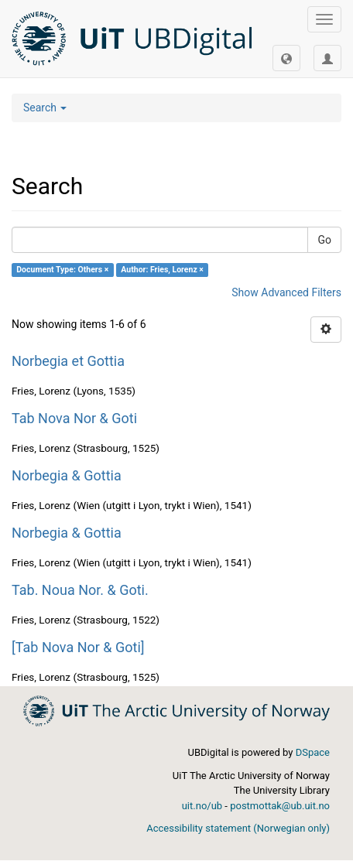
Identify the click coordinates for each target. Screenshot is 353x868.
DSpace (313, 752)
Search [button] (45, 108)
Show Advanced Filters (286, 292)
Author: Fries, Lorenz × (162, 270)
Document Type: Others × (62, 270)
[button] (286, 58)
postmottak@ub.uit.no (280, 806)
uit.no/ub (202, 806)
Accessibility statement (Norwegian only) (238, 828)
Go (324, 240)
